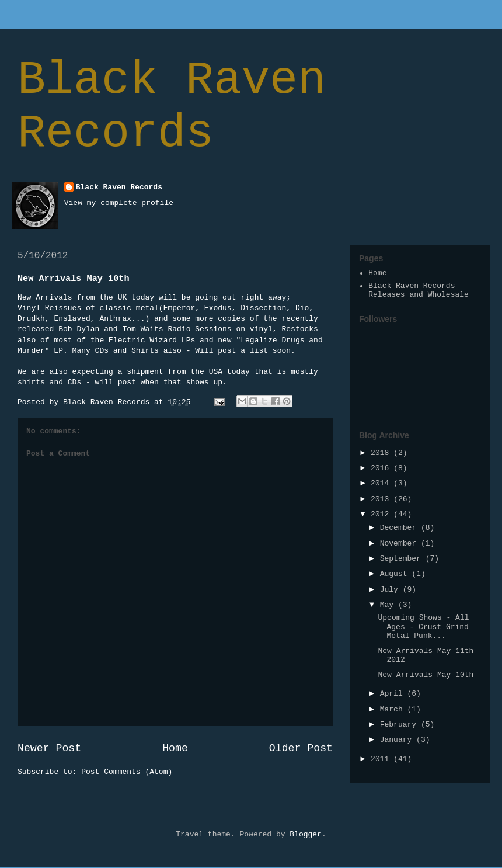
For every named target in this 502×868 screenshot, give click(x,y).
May (389, 605)
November (400, 544)
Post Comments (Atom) (127, 772)
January (398, 740)
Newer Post (49, 748)
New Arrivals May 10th (426, 675)
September (403, 559)
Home (175, 748)
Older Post (301, 748)
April (394, 694)
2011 (382, 759)
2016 (382, 468)
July (391, 590)
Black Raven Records (172, 107)
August (396, 574)
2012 (382, 514)
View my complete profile (119, 203)
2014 (382, 483)
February (400, 725)
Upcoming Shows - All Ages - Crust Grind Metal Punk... (423, 627)
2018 (382, 453)
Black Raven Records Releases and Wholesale (419, 291)
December (400, 528)
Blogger (306, 834)
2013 (382, 499)
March (394, 709)
